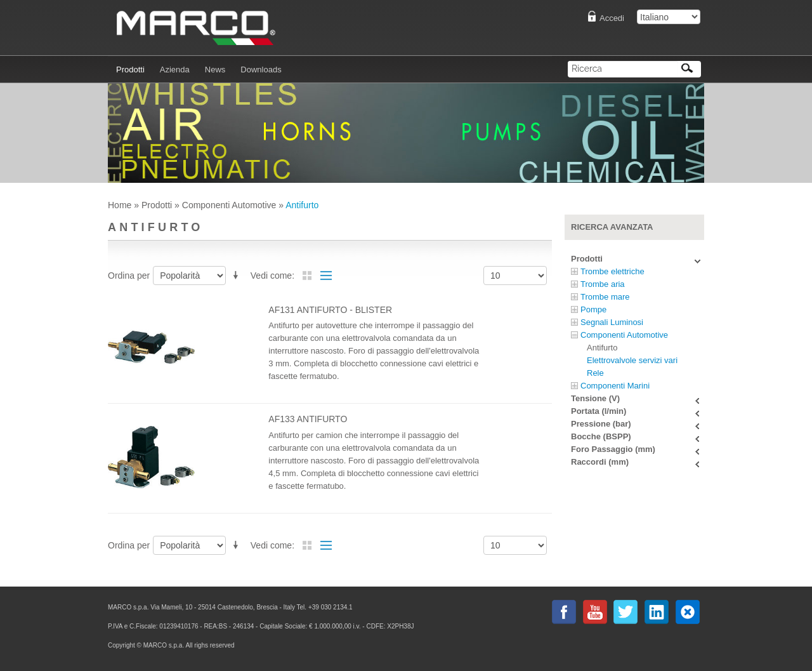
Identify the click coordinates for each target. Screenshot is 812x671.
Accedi (612, 18)
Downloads (261, 70)
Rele (595, 373)
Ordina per (129, 276)
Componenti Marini (615, 386)
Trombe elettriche (612, 271)
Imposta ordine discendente (238, 273)
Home (120, 205)
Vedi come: (272, 276)
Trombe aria (603, 284)
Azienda (175, 70)
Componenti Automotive (229, 205)
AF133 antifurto (308, 419)
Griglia (307, 276)
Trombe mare (605, 297)
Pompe (593, 309)
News (215, 70)
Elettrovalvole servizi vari (632, 360)
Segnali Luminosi (612, 322)
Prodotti (157, 205)
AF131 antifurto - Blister (330, 310)
